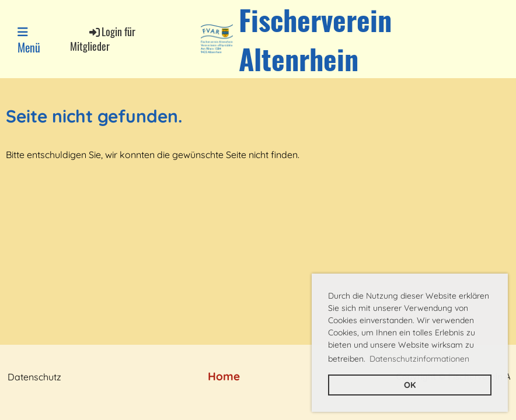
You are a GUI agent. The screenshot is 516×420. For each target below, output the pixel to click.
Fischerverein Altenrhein (315, 39)
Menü (29, 41)
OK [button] (410, 385)
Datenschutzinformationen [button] (419, 359)
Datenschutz (34, 377)
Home (224, 376)
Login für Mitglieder (103, 39)
